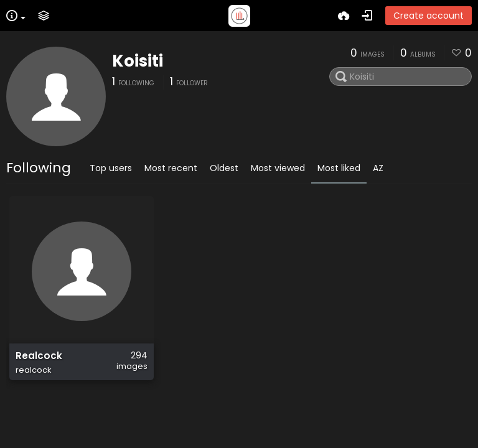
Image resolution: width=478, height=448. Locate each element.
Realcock (39, 356)
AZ (378, 168)
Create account (429, 16)
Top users (111, 168)
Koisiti (138, 61)
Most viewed (278, 168)
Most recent (171, 168)
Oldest (224, 168)
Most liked (339, 168)
